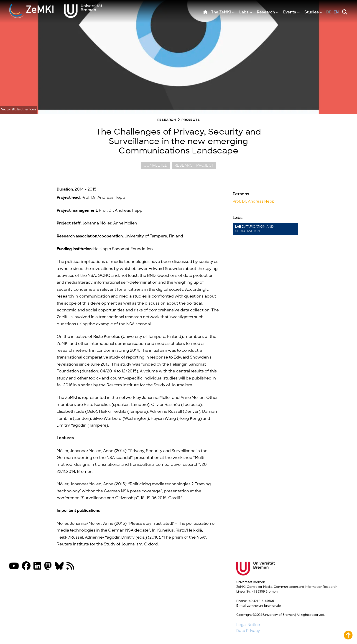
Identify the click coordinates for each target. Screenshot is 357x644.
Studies (312, 12)
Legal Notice (248, 625)
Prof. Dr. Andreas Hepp (254, 201)
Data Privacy (248, 631)
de (329, 12)
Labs (244, 12)
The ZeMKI (221, 12)
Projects (191, 120)
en (336, 12)
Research (266, 12)
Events (290, 12)
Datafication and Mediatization (254, 229)
